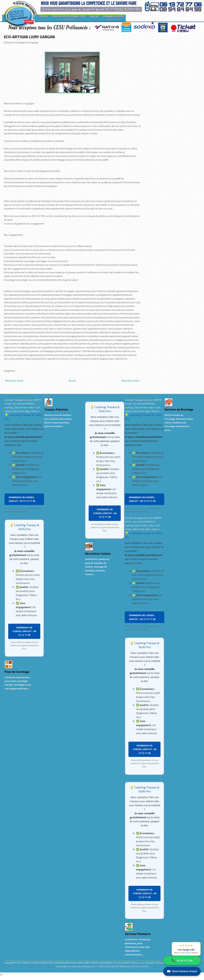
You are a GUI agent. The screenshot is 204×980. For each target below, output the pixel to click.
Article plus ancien (130, 381)
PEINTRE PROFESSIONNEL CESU (69, 18)
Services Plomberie (138, 934)
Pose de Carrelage (17, 672)
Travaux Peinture (56, 409)
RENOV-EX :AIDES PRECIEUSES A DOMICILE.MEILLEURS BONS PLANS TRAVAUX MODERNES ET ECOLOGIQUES (76, 963)
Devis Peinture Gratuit (182, 971)
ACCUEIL (44, 16)
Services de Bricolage (179, 409)
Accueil (72, 381)
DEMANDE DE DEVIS (114, 18)
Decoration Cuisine (98, 554)
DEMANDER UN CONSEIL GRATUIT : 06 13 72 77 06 (22, 499)
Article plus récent (14, 381)
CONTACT (95, 16)
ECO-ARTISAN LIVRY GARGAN (29, 37)
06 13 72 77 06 (182, 960)
